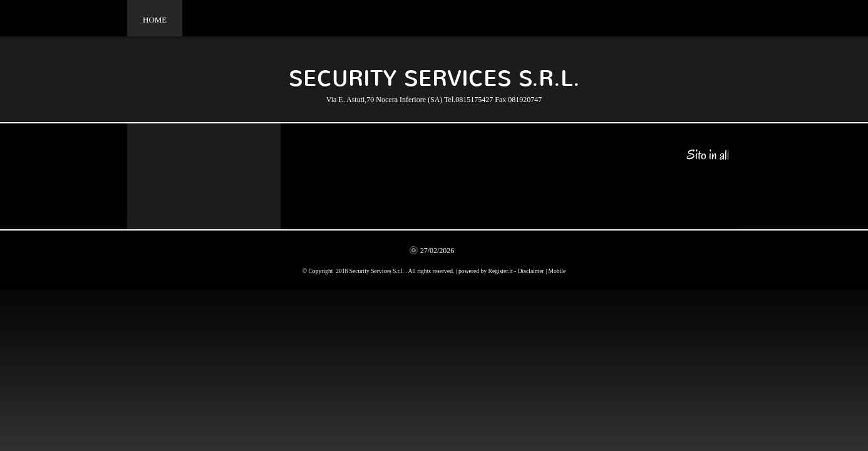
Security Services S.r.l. (434, 79)
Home (155, 20)
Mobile (557, 271)
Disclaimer (531, 271)
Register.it (501, 271)
